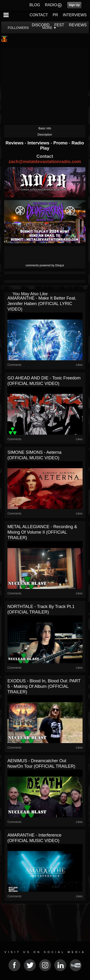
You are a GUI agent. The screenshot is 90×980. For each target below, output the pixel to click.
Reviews (15, 143)
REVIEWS (78, 25)
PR (55, 15)
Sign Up (74, 5)
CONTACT (39, 15)
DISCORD (41, 25)
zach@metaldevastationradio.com (45, 162)
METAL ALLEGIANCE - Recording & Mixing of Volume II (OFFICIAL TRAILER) (42, 532)
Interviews (39, 143)
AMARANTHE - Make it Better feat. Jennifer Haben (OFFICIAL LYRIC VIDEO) (42, 304)
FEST (59, 25)
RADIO (51, 5)
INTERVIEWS (75, 15)
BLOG (35, 5)
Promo (61, 143)
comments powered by (45, 265)
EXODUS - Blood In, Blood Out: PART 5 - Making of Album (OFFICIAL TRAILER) (44, 686)
